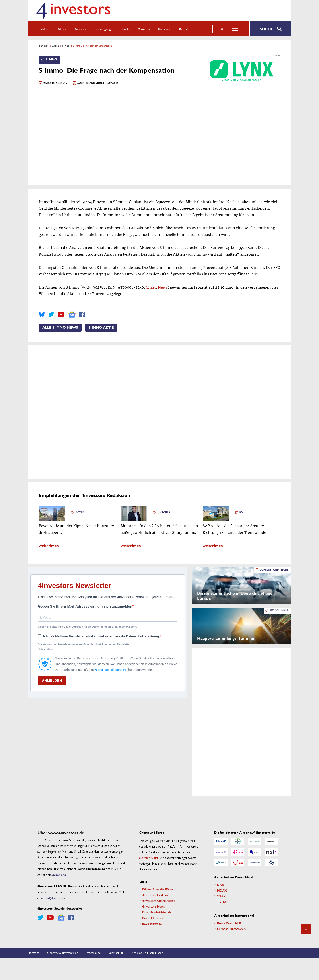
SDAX (221, 896)
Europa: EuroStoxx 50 (232, 929)
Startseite (33, 953)
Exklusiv (44, 29)
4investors (44, 46)
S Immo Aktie (101, 328)
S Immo (66, 46)
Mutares (164, 512)
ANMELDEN (52, 681)
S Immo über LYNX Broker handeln (241, 71)
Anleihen (81, 29)
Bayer (80, 512)
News (163, 288)
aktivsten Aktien (149, 858)
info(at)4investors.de (55, 898)
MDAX (222, 890)
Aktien (62, 29)
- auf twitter (111, 83)
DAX (221, 885)
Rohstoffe (164, 29)
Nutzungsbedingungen (110, 670)
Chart (151, 288)
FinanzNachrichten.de (157, 912)
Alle (225, 29)
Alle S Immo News (60, 328)
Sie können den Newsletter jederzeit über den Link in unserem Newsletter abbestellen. (84, 647)
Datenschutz (116, 953)
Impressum (93, 953)
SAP (242, 512)
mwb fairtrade (152, 924)
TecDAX (223, 902)
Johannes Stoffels (94, 83)
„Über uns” (59, 875)
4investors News (154, 906)
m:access (144, 29)
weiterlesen (49, 545)
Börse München (153, 918)
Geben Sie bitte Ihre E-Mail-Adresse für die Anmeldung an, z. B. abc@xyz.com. (87, 627)
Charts (125, 29)
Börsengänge (103, 29)
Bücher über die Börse (158, 889)
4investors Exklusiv (155, 895)
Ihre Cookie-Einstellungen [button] (147, 953)
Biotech (184, 29)
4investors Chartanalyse (159, 900)
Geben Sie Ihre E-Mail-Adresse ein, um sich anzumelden (85, 606)
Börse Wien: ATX (229, 923)
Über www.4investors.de (63, 953)
